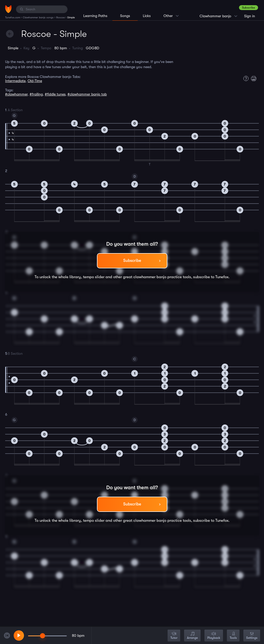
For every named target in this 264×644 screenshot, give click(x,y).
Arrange (192, 636)
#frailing (36, 94)
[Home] (8, 9)
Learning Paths (95, 16)
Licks (147, 16)
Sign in (250, 16)
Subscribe (249, 8)
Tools (233, 636)
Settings (252, 636)
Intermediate (15, 81)
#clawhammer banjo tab (87, 94)
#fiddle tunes (55, 94)
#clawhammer (16, 94)
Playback (214, 636)
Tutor (174, 636)
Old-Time (35, 81)
